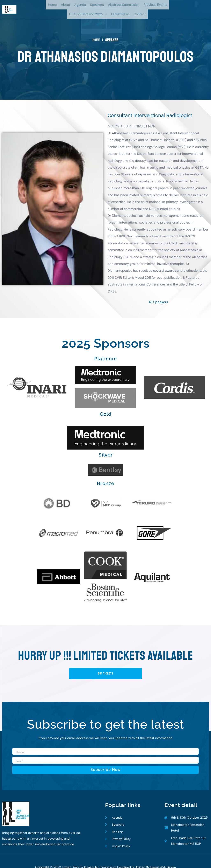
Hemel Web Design (163, 860)
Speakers (97, 5)
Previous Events (155, 5)
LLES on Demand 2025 (88, 14)
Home (52, 5)
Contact (140, 14)
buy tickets (105, 664)
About (66, 5)
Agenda (80, 5)
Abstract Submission (124, 5)
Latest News (120, 14)
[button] (88, 14)
